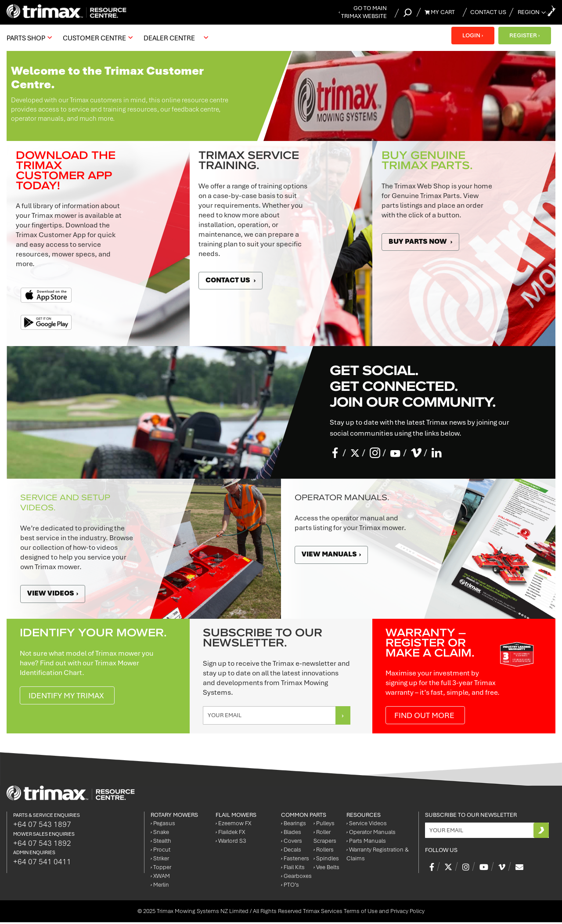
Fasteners (295, 860)
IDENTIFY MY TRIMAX (69, 696)
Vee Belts (326, 869)
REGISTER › (524, 35)
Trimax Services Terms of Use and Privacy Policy (364, 913)
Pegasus (163, 825)
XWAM (160, 878)
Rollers (324, 851)
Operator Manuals (371, 834)
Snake (160, 834)
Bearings (294, 825)
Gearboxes (296, 878)
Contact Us (488, 12)
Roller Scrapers (325, 838)
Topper (161, 869)
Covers (292, 843)
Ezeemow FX (233, 825)
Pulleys (324, 825)
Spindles (326, 860)
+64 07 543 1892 (42, 845)
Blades (291, 834)
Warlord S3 (231, 843)
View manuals (333, 554)
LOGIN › (472, 35)
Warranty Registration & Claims (378, 856)
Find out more (426, 716)
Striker (160, 860)
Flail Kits (293, 869)
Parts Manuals (366, 843)
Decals (291, 851)
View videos (54, 593)
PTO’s (290, 886)
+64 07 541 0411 (42, 863)
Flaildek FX (230, 834)
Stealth (161, 843)
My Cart (440, 12)
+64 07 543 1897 (42, 826)
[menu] (110, 38)
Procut (160, 851)
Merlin (160, 886)
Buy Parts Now (422, 242)
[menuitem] (28, 38)
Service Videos (367, 825)
